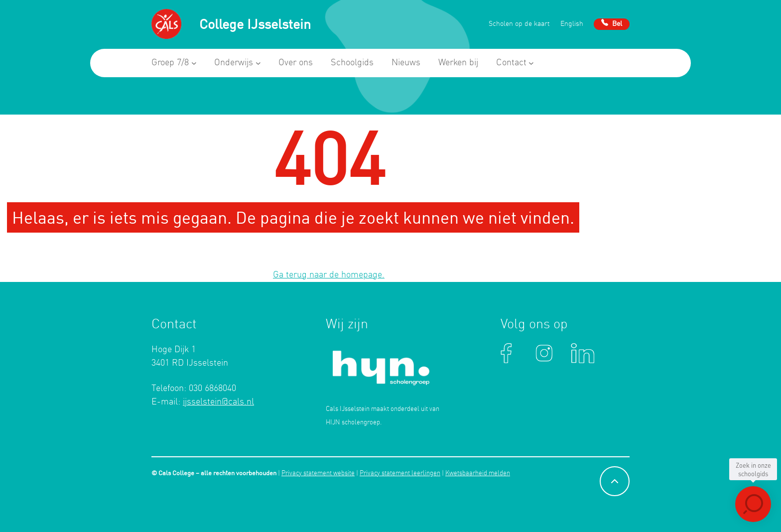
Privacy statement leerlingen (400, 473)
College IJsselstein (255, 24)
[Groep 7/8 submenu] (194, 63)
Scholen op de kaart (519, 24)
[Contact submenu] (531, 63)
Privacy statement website (318, 473)
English (572, 24)
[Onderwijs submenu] (258, 63)
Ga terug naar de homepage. (329, 275)
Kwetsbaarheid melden (478, 473)
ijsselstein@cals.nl (218, 402)
